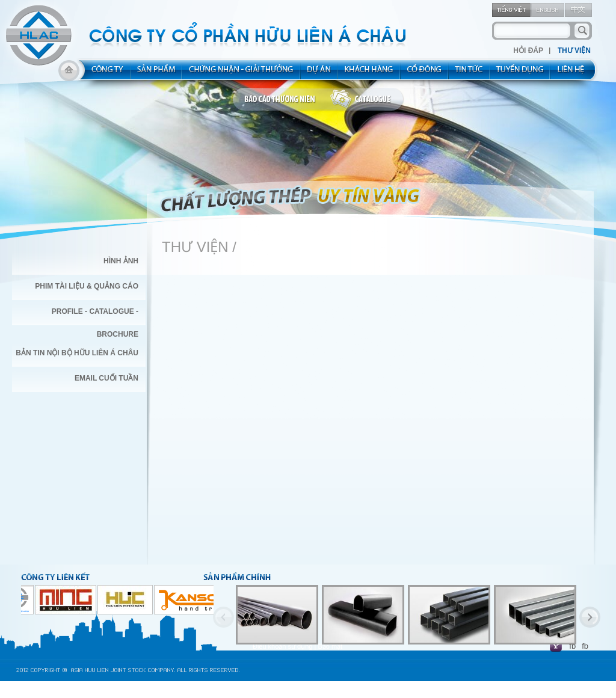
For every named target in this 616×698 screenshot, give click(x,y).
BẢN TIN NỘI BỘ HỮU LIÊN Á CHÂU (77, 353)
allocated (242, 73)
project (319, 73)
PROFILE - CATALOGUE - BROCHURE (95, 316)
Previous (223, 617)
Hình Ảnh (121, 261)
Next (590, 617)
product (157, 73)
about (104, 73)
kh (369, 73)
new (470, 73)
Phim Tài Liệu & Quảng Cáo (87, 286)
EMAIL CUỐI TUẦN (106, 378)
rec (520, 73)
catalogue (367, 100)
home (69, 73)
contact (575, 73)
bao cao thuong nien (282, 100)
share (425, 73)
